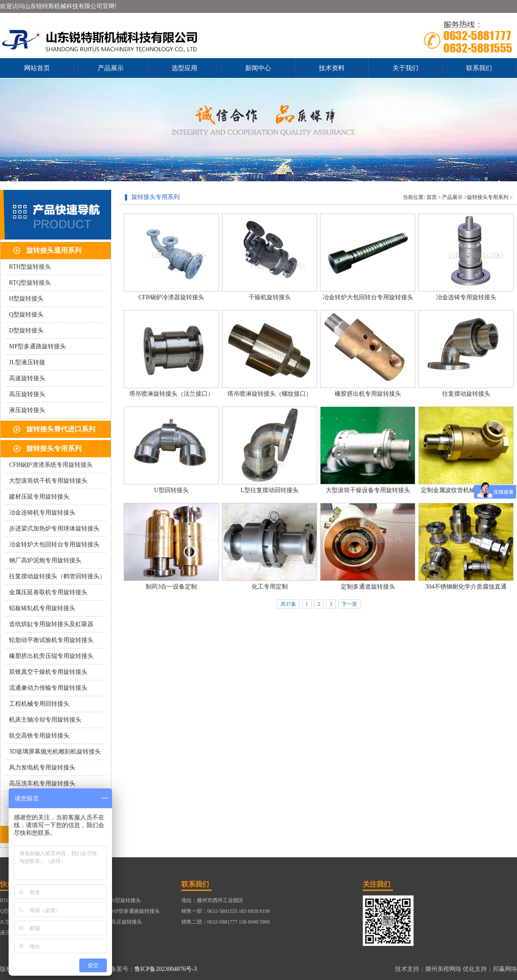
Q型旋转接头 (26, 315)
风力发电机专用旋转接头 (42, 768)
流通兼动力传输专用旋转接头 (48, 688)
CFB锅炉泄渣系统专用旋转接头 (51, 465)
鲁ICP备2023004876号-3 (166, 969)
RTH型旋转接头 (30, 267)
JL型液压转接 (27, 362)
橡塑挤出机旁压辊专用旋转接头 (51, 656)
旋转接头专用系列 (54, 448)
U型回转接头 (171, 490)
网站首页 (37, 68)
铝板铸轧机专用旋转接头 (42, 608)
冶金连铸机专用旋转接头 (42, 513)
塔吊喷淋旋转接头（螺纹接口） (270, 394)
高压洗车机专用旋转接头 (42, 783)
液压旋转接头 (27, 410)
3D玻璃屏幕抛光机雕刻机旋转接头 (55, 752)
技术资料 (332, 68)
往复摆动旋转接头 (466, 394)
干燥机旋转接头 (270, 297)
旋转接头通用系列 (54, 250)
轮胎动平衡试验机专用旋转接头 (51, 640)
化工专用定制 (270, 587)
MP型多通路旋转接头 (37, 346)
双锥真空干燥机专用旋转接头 (48, 672)
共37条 (288, 604)
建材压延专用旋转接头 (39, 497)
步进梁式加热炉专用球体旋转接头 (54, 529)
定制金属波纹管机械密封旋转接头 (466, 490)
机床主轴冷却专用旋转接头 (45, 720)
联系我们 (479, 68)
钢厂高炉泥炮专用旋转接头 (45, 560)
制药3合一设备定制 (171, 587)
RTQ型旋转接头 (30, 283)
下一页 (349, 604)
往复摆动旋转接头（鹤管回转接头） (57, 576)
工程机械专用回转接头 (39, 704)
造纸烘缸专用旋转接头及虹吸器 (51, 624)
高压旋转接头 (27, 394)
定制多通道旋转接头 (368, 587)
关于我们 (405, 68)
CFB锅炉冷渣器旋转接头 (171, 297)
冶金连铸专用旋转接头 (466, 297)
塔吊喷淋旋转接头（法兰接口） (171, 394)
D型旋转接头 (26, 330)
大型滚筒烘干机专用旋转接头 (48, 481)
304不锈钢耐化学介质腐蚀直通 (466, 587)
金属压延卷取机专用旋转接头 (48, 592)
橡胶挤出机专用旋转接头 (368, 394)
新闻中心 (258, 68)
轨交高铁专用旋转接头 (39, 736)
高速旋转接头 (27, 378)
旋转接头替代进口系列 (61, 429)
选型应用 (184, 68)
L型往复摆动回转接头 (269, 490)
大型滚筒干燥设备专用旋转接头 (368, 490)
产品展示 (111, 68)
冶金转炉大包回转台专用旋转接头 (54, 544)
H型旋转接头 (26, 299)
